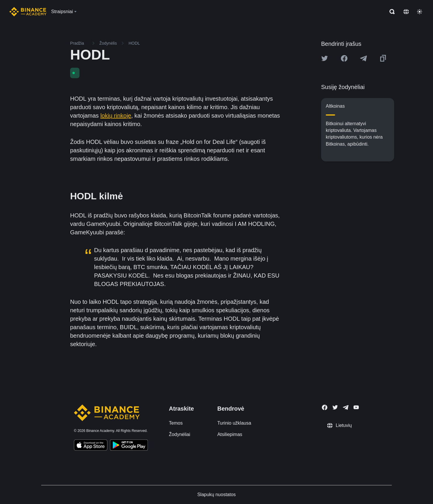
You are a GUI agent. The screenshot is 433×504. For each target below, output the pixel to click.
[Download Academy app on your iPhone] (91, 446)
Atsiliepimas (230, 434)
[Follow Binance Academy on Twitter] (335, 407)
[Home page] (28, 12)
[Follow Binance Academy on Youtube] (356, 407)
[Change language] (406, 12)
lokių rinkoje (116, 116)
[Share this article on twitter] (325, 58)
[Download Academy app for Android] (129, 446)
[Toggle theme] (420, 12)
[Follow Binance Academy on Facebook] (325, 407)
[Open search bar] (390, 12)
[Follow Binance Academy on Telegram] (346, 407)
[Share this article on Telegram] (363, 58)
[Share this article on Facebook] (344, 58)
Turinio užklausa (234, 423)
